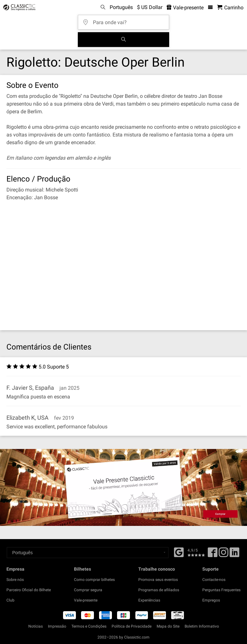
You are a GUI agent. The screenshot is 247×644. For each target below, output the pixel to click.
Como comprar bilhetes (94, 580)
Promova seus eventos (158, 580)
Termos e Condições (89, 626)
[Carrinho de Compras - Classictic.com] (230, 8)
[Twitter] (224, 555)
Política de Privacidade (132, 626)
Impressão (57, 626)
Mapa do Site (168, 626)
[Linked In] (234, 555)
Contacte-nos (214, 580)
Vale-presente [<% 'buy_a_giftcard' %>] (185, 8)
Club (10, 600)
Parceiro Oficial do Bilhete (29, 590)
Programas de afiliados (159, 590)
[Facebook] (179, 552)
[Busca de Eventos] (123, 40)
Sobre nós (15, 580)
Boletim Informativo (202, 626)
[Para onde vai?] (125, 20)
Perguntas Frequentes (221, 590)
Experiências (149, 600)
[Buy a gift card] (123, 487)
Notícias (36, 626)
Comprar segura (88, 590)
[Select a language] (88, 553)
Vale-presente (86, 600)
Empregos (211, 600)
